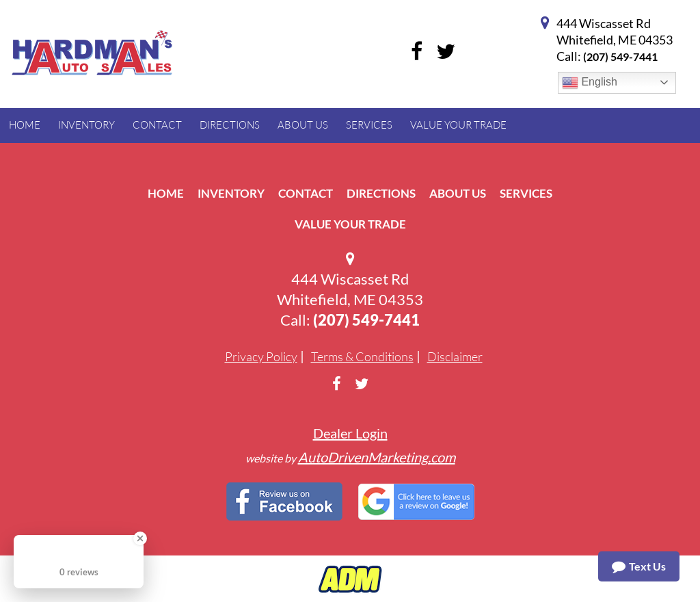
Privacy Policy (261, 356)
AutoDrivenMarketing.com (377, 457)
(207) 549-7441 (620, 56)
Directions (381, 193)
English (590, 83)
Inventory (231, 193)
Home (166, 193)
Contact (306, 193)
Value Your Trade (350, 224)
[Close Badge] (140, 538)
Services (526, 193)
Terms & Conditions (362, 356)
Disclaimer (455, 356)
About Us (458, 193)
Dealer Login (350, 433)
